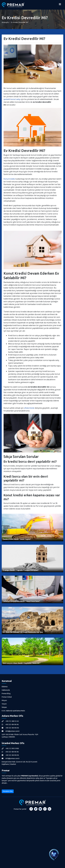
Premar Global (7, 697)
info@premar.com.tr (11, 731)
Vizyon (4, 704)
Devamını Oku (8, 791)
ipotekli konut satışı (12, 99)
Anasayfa (5, 22)
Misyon (4, 700)
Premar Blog (6, 694)
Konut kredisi (9, 179)
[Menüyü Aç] (60, 5)
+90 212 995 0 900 (10, 748)
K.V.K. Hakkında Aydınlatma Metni (13, 711)
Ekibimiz (5, 687)
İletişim (4, 707)
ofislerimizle (29, 408)
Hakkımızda (6, 690)
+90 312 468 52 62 (10, 721)
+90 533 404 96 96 (10, 724)
